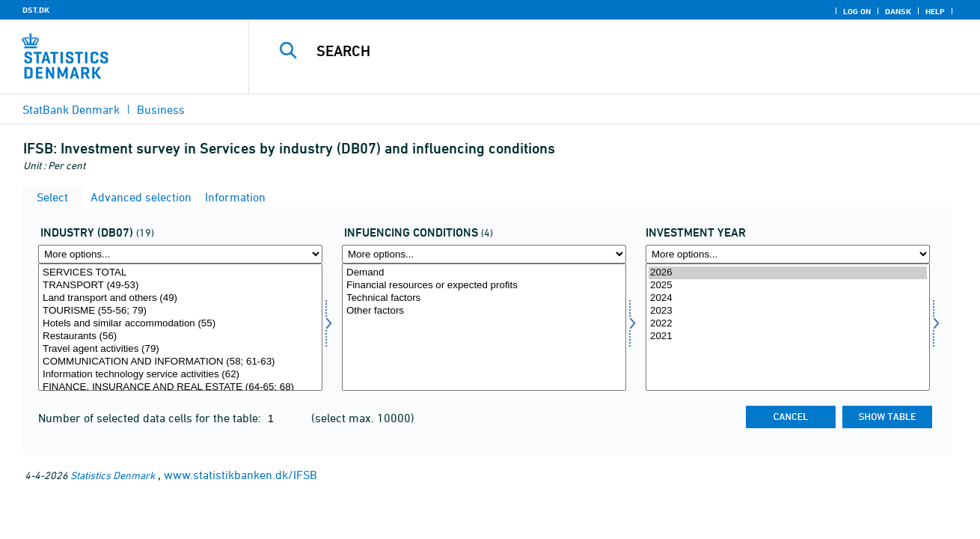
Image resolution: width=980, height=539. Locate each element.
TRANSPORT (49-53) (180, 286)
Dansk (898, 11)
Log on (857, 11)
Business (161, 109)
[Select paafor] (484, 327)
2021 (788, 337)
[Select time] (788, 327)
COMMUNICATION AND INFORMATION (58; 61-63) (180, 362)
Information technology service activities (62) (180, 375)
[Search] (599, 51)
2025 (788, 286)
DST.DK (36, 10)
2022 (788, 324)
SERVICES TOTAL (180, 273)
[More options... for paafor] (484, 254)
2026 (788, 273)
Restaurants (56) (180, 337)
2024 (788, 298)
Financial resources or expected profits (484, 286)
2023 (788, 311)
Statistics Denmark (113, 475)
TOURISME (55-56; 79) (180, 311)
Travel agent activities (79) (180, 349)
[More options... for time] (788, 254)
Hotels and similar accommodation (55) (180, 324)
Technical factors (484, 298)
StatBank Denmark (71, 109)
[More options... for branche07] (180, 254)
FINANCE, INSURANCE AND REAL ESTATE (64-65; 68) (180, 387)
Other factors (484, 311)
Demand (484, 273)
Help (935, 11)
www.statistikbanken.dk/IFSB (241, 475)
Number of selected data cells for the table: (151, 418)
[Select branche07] (180, 327)
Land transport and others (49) (180, 298)
